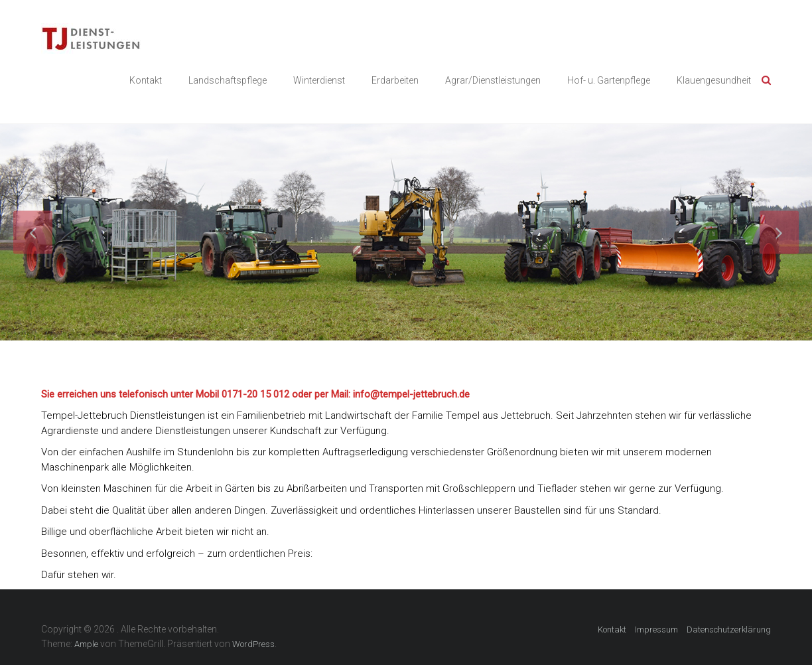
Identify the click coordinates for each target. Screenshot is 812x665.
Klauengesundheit (714, 80)
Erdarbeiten (395, 80)
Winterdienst (319, 80)
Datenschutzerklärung (729, 629)
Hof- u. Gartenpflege (609, 80)
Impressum (656, 629)
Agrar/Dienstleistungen (493, 80)
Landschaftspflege (228, 80)
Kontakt (146, 80)
